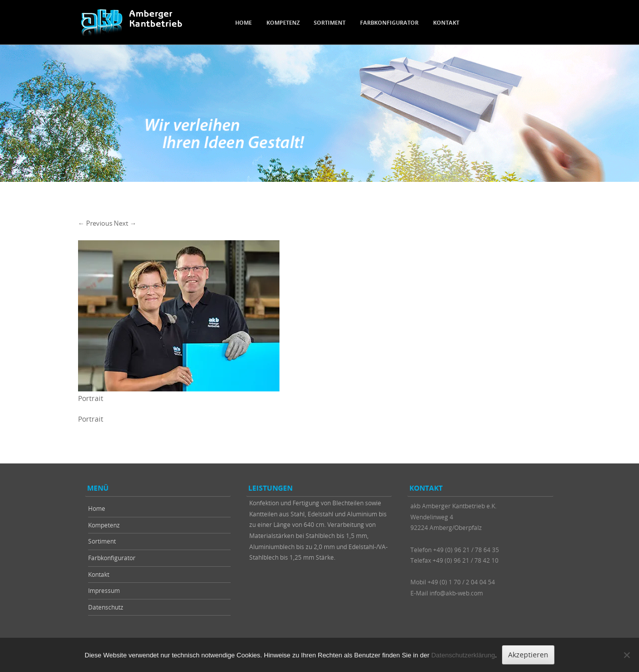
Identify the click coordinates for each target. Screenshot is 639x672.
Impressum (104, 590)
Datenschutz (106, 607)
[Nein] (626, 655)
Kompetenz (283, 22)
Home (243, 22)
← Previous (95, 223)
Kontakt (446, 22)
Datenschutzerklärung (463, 655)
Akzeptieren (528, 655)
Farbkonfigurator (389, 22)
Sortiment (330, 22)
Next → (125, 223)
